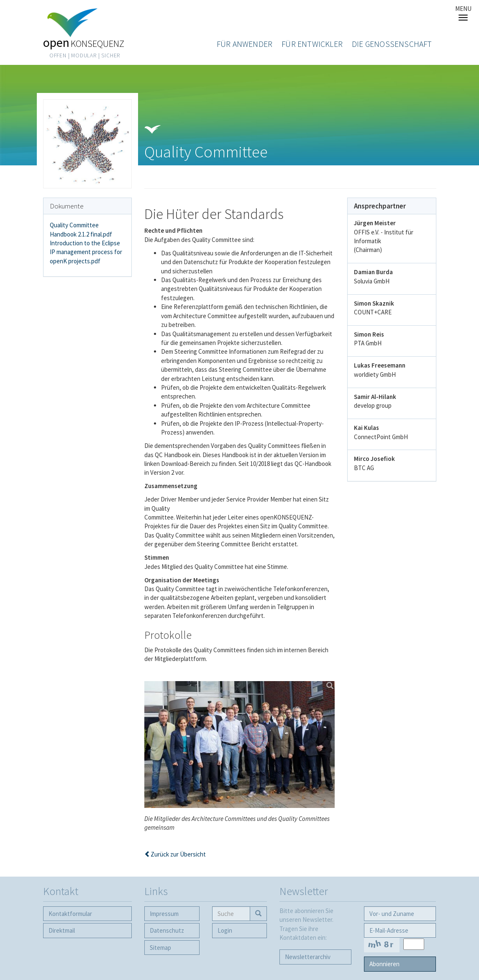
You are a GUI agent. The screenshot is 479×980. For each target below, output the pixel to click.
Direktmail (62, 930)
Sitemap (160, 948)
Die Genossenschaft (392, 44)
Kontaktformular (70, 914)
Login (225, 930)
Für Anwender (245, 44)
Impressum (164, 914)
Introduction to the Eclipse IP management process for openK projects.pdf (86, 252)
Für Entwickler (312, 44)
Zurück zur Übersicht (178, 854)
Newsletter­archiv (308, 957)
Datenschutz (167, 930)
